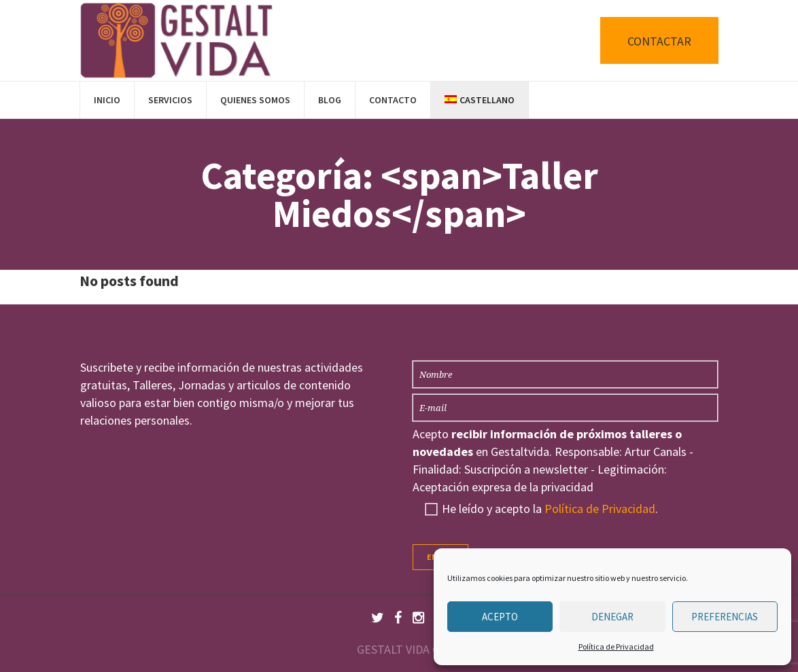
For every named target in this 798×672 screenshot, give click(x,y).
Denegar (612, 617)
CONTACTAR (659, 41)
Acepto (500, 617)
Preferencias (725, 617)
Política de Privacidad (616, 647)
